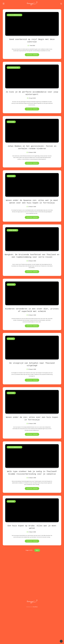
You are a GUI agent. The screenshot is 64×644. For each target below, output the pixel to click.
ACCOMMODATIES (14, 70)
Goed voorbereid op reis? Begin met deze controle (32, 43)
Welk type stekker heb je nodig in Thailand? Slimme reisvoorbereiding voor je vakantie (32, 497)
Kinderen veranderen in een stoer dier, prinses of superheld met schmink (32, 326)
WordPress (35, 634)
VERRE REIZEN (12, 241)
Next (37, 577)
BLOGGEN (11, 127)
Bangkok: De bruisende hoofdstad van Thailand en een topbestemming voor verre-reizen (32, 269)
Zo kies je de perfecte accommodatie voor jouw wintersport (32, 98)
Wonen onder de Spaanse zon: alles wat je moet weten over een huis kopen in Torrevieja (32, 212)
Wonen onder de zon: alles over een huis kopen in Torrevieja (32, 440)
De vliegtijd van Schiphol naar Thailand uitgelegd (32, 383)
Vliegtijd (11, 355)
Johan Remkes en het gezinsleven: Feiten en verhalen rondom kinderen (32, 155)
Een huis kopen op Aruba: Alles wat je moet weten (32, 554)
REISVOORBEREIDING (14, 15)
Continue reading (32, 57)
